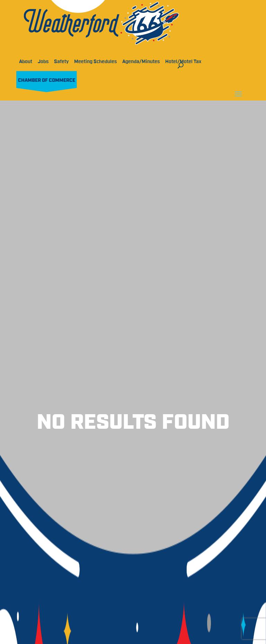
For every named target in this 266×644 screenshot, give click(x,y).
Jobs (43, 62)
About (26, 62)
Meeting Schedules (95, 62)
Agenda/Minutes (141, 62)
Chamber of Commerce (47, 80)
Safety (61, 62)
